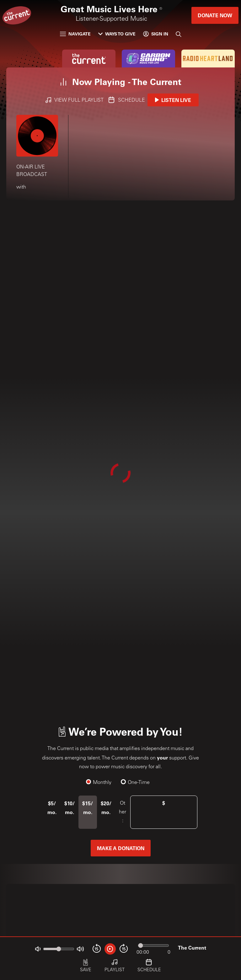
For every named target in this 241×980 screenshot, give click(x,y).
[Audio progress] (153, 945)
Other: (123, 812)
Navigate (75, 34)
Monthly (99, 783)
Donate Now (215, 15)
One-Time (136, 783)
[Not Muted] (38, 949)
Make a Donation (121, 848)
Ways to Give (117, 34)
